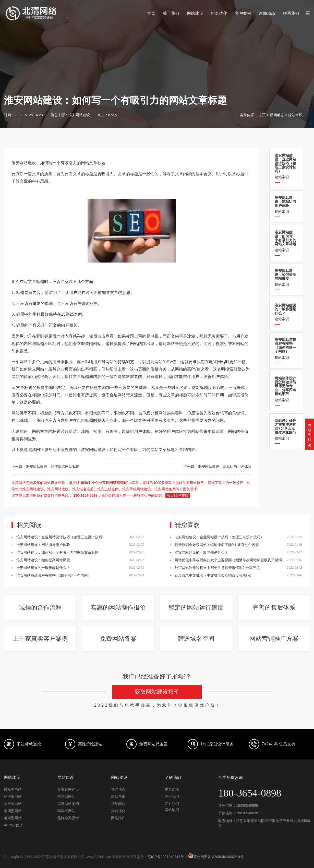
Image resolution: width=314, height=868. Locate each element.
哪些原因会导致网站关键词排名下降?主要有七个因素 (217, 545)
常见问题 (118, 804)
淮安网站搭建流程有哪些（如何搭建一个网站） (54, 575)
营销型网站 (66, 796)
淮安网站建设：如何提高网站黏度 (43, 560)
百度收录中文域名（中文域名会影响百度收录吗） (214, 575)
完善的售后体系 (274, 607)
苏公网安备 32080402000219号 (216, 857)
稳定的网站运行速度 (196, 607)
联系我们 (291, 13)
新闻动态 (267, 13)
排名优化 (219, 13)
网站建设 (195, 13)
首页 (151, 13)
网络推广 (118, 818)
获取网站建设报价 (157, 692)
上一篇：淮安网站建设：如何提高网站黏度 (45, 467)
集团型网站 (13, 811)
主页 (262, 115)
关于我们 (171, 13)
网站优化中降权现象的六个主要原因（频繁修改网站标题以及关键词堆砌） (234, 560)
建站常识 (295, 115)
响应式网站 (13, 804)
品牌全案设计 (68, 818)
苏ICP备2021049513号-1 (167, 857)
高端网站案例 (68, 804)
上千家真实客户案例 (40, 639)
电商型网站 (13, 818)
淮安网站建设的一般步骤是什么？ (43, 568)
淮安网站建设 (79, 115)
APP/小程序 (13, 825)
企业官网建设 (68, 789)
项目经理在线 (178, 495)
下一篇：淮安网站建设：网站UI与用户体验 (218, 467)
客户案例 (243, 13)
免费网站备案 (118, 639)
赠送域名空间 (196, 639)
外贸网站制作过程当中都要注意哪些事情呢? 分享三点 (217, 568)
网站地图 (172, 810)
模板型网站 (13, 789)
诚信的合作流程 (40, 607)
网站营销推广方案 (274, 639)
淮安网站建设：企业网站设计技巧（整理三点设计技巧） (61, 537)
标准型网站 (13, 796)
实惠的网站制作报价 (118, 607)
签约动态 (118, 789)
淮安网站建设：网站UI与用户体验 (43, 545)
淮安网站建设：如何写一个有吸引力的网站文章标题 (57, 552)
